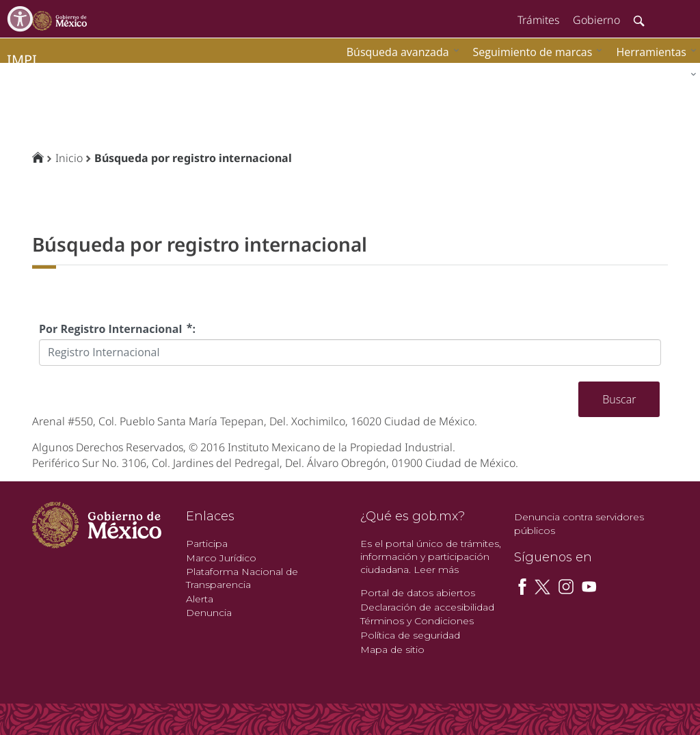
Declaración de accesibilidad (427, 607)
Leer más (436, 570)
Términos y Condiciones (417, 621)
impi (22, 60)
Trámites (538, 20)
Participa (207, 544)
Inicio (69, 158)
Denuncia (209, 613)
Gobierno (596, 20)
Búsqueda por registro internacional (193, 158)
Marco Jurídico (221, 558)
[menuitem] (653, 52)
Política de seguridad (410, 635)
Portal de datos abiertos (418, 593)
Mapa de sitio (392, 650)
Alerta (200, 599)
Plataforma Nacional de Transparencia (242, 578)
